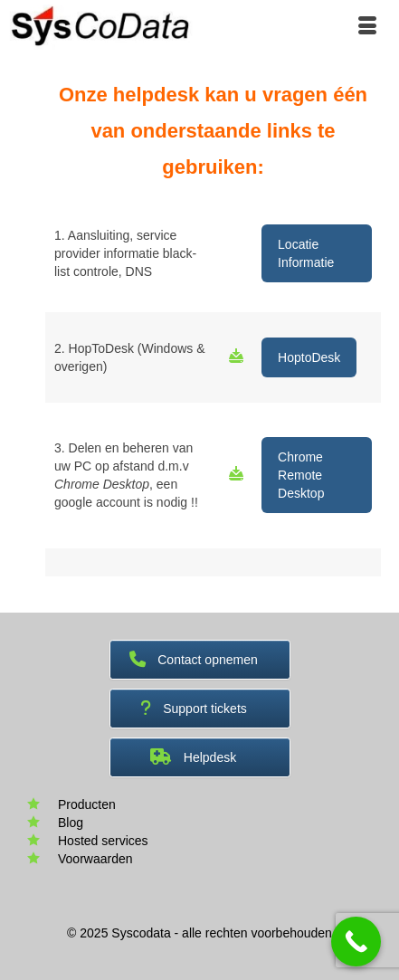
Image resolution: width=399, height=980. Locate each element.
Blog (71, 823)
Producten (87, 804)
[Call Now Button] (356, 942)
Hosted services (103, 841)
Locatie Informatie (306, 253)
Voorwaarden (95, 859)
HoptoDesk (309, 357)
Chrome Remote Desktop (301, 475)
